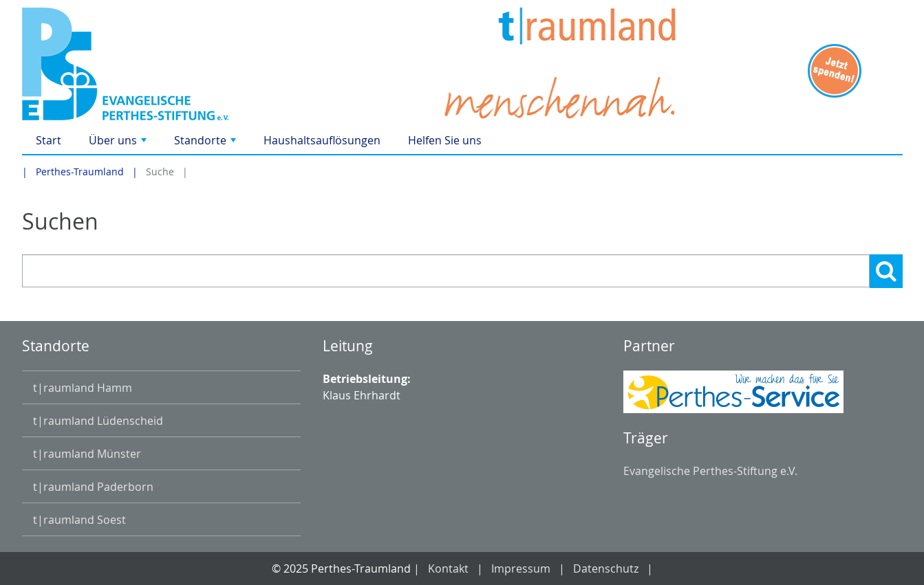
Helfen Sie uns (445, 140)
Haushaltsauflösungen (322, 140)
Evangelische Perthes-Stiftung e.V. (710, 471)
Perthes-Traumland (80, 172)
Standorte (206, 143)
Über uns (119, 143)
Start (49, 140)
